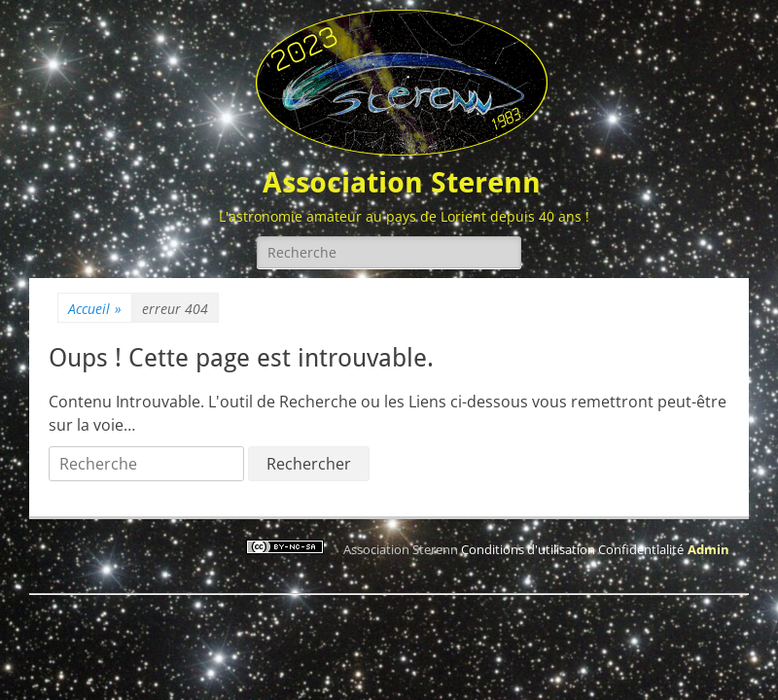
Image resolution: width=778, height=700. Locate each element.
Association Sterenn (402, 182)
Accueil (95, 309)
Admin (708, 549)
